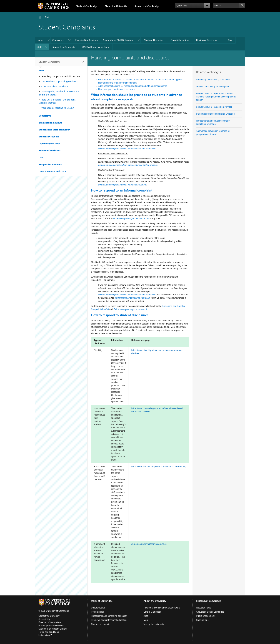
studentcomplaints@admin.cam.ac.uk (131, 218)
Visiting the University (154, 624)
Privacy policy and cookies (51, 626)
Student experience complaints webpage (215, 114)
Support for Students (64, 47)
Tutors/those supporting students (60, 81)
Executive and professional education (109, 620)
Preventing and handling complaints (213, 80)
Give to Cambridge (152, 612)
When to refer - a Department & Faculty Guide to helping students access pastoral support (216, 97)
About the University (116, 6)
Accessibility (44, 619)
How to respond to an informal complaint (117, 83)
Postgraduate (97, 612)
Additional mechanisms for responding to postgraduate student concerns (133, 86)
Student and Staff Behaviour (118, 40)
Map (146, 620)
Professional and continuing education (109, 616)
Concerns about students (55, 86)
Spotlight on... (203, 620)
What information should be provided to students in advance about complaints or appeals (140, 80)
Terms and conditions (49, 632)
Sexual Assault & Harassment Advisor (214, 107)
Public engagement (205, 616)
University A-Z (45, 635)
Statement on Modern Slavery (53, 629)
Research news (203, 608)
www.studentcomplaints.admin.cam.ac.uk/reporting (122, 185)
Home (40, 17)
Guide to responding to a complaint (130, 309)
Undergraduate (98, 608)
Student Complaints (50, 63)
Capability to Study (181, 40)
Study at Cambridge (87, 6)
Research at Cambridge (147, 6)
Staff (47, 17)
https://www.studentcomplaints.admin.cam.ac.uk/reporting (159, 467)
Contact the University (49, 616)
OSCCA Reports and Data (96, 47)
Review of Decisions (207, 40)
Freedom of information (50, 622)
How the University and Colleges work (162, 608)
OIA (230, 40)
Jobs (146, 616)
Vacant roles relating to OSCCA (58, 108)
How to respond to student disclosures (116, 89)
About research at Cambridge (210, 612)
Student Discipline (154, 40)
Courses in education (101, 624)
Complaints (58, 40)
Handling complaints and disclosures (61, 76)
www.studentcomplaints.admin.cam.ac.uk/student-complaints (127, 149)
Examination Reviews (87, 40)
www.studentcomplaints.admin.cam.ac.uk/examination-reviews (128, 165)
